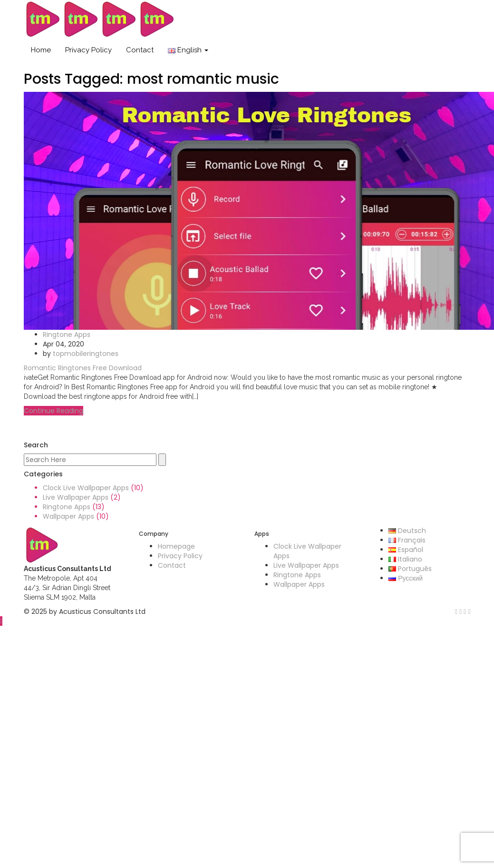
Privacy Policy (88, 50)
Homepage (176, 546)
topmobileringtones (86, 354)
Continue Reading (53, 411)
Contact (140, 50)
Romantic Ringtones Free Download (83, 368)
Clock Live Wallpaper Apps (86, 488)
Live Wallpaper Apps (76, 497)
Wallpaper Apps (68, 516)
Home (41, 50)
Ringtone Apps (67, 335)
